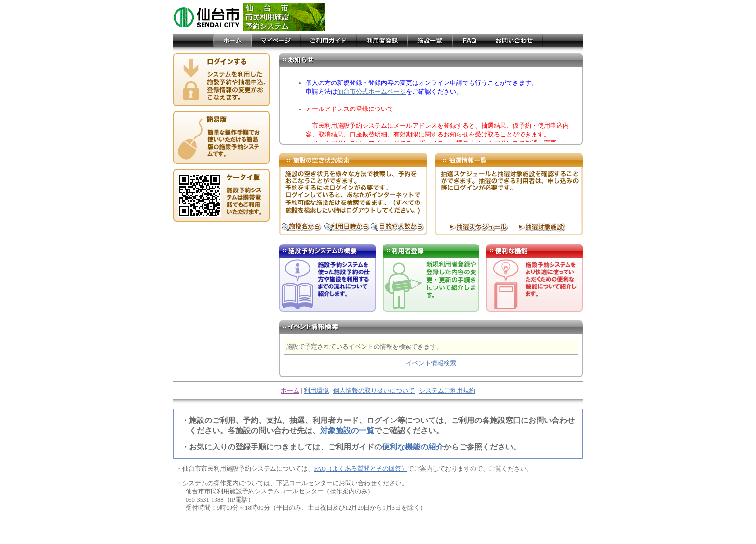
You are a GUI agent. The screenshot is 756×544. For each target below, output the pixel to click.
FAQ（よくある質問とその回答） (361, 469)
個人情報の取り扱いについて (374, 391)
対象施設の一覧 (347, 430)
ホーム (290, 391)
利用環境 (316, 391)
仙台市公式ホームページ (371, 92)
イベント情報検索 (431, 363)
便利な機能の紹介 (413, 447)
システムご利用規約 (447, 391)
